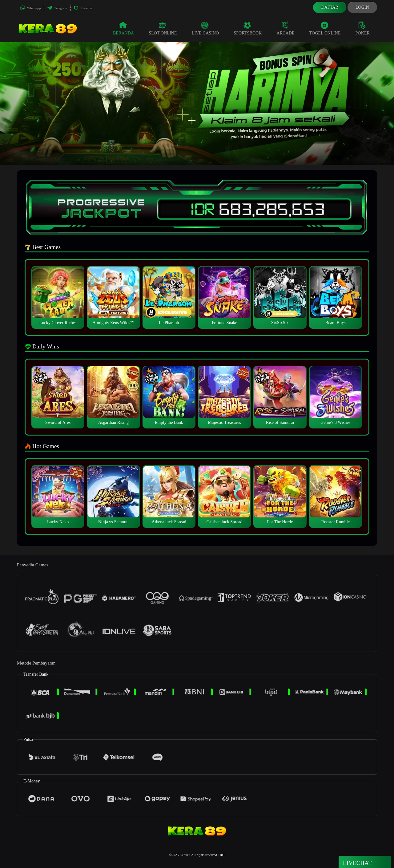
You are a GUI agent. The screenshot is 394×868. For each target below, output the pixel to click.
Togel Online (325, 28)
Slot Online (163, 28)
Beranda (123, 28)
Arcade (286, 28)
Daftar (330, 7)
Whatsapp (30, 8)
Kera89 (185, 855)
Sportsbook (248, 28)
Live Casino (205, 28)
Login (362, 7)
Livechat (83, 8)
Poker (363, 28)
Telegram (57, 8)
